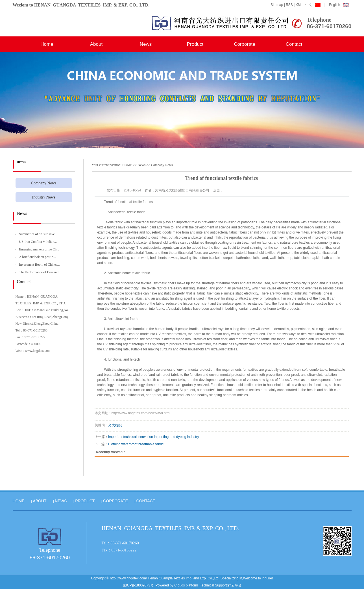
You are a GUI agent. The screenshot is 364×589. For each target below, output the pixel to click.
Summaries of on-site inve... (38, 234)
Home (47, 44)
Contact (294, 44)
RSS (289, 5)
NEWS (61, 501)
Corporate (245, 44)
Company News (44, 183)
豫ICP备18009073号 (138, 585)
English (339, 5)
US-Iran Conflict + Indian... (38, 242)
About (96, 44)
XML (299, 5)
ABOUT (40, 501)
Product (195, 44)
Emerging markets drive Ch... (39, 249)
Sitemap (277, 5)
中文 (313, 5)
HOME (127, 165)
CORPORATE (115, 501)
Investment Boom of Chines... (40, 265)
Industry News (43, 197)
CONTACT (146, 501)
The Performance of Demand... (40, 272)
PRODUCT (85, 501)
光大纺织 (115, 425)
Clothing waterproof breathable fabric (136, 444)
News (146, 44)
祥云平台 (235, 585)
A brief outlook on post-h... (38, 257)
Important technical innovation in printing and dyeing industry (154, 437)
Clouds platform (186, 585)
